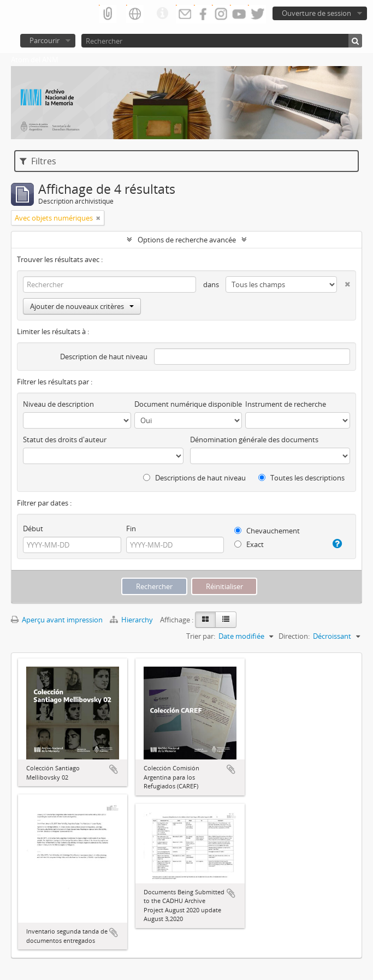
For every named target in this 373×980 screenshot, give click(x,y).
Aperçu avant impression (57, 620)
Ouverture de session (316, 13)
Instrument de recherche (286, 404)
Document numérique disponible (188, 404)
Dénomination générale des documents (254, 439)
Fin (131, 528)
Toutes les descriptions (301, 478)
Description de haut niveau (104, 357)
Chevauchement (267, 531)
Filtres (38, 161)
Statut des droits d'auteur (65, 439)
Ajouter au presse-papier (114, 769)
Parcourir (45, 40)
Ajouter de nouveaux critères (82, 306)
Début (33, 528)
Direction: (294, 636)
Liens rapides (162, 14)
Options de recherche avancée (187, 240)
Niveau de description (58, 404)
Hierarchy (132, 620)
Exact (249, 544)
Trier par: (201, 636)
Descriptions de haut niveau (194, 478)
